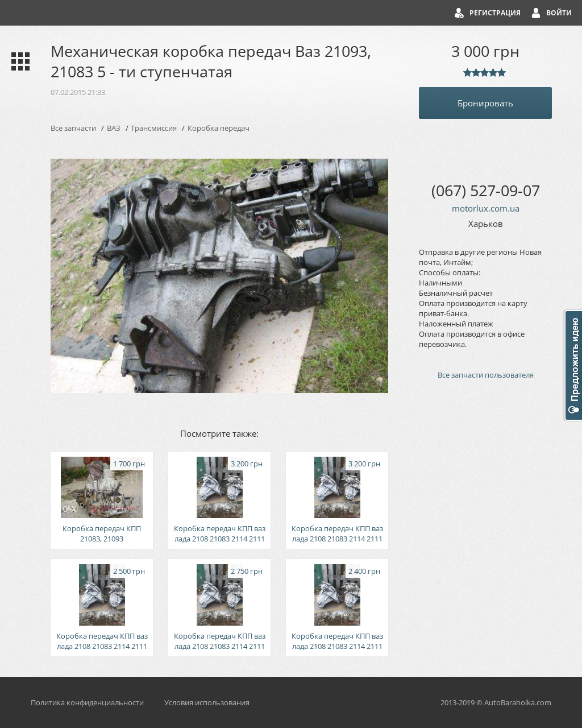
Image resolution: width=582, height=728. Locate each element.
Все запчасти (73, 128)
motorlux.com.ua (486, 208)
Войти (559, 13)
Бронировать (485, 103)
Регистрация (495, 13)
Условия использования (207, 702)
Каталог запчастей (18, 61)
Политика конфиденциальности (87, 702)
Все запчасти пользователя (486, 375)
